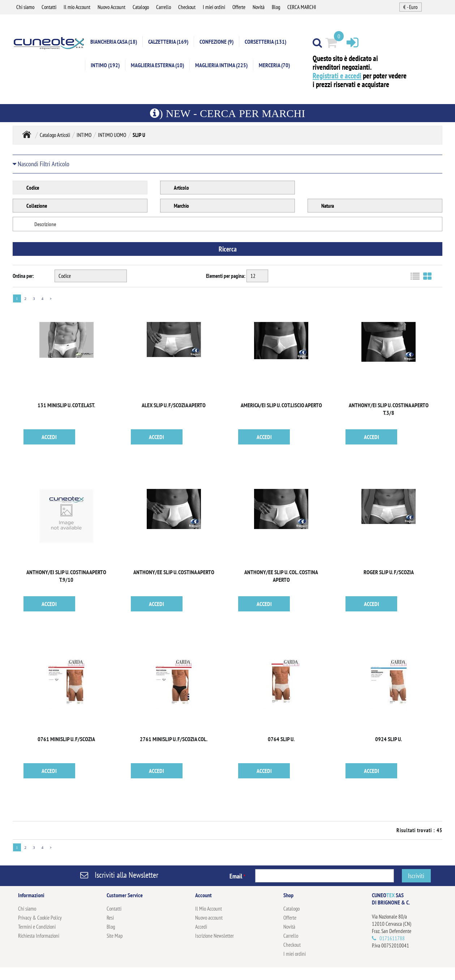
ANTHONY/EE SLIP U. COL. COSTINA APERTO (281, 576)
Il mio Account (77, 7)
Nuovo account (209, 918)
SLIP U (139, 135)
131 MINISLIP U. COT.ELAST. (66, 405)
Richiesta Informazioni (39, 936)
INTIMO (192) (105, 65)
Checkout (187, 7)
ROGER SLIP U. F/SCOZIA (389, 572)
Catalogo (141, 7)
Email (237, 876)
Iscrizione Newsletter (214, 936)
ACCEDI (49, 437)
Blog (276, 7)
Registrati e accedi (337, 76)
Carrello (164, 7)
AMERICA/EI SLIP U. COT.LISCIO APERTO (281, 405)
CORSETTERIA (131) (265, 42)
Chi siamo (25, 7)
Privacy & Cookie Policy (40, 918)
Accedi (201, 927)
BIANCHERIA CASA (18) (114, 42)
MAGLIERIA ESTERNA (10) (157, 65)
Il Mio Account (209, 909)
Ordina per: (23, 276)
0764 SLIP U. (281, 739)
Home (27, 134)
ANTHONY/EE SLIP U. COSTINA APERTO (174, 572)
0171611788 (392, 938)
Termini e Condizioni (37, 927)
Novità (259, 7)
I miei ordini (214, 7)
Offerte (239, 7)
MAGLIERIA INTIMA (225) (221, 65)
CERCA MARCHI (302, 7)
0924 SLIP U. (389, 739)
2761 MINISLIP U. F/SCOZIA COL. (174, 739)
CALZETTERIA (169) (168, 42)
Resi (110, 918)
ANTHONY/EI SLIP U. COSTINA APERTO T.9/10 (66, 576)
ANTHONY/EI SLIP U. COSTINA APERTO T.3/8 (389, 409)
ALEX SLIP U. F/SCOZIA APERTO (174, 405)
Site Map (115, 936)
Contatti (49, 7)
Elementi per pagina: (226, 276)
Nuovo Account (111, 7)
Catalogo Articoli (55, 135)
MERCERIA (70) (274, 65)
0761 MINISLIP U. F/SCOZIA (66, 739)
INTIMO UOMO (112, 135)
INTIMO (84, 135)
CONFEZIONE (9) (216, 42)
